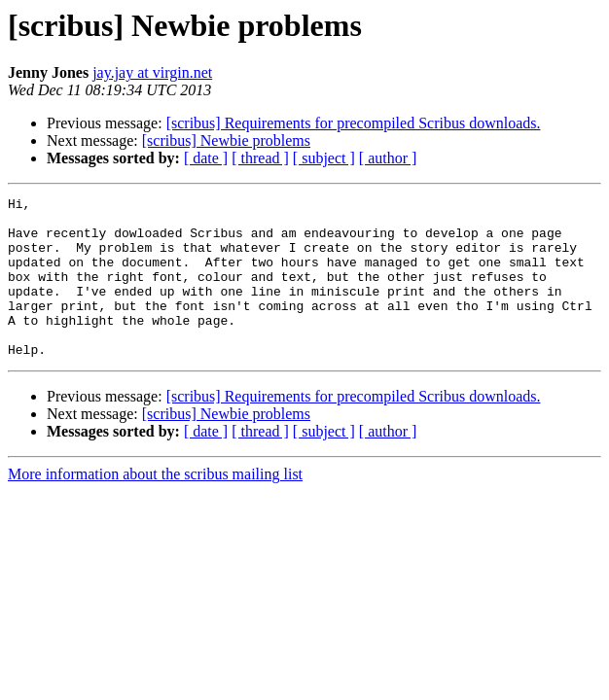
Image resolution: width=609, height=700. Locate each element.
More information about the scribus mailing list (155, 506)
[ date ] (206, 158)
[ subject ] (324, 158)
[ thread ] (260, 158)
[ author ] (388, 158)
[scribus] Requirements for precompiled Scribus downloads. (354, 123)
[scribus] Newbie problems (226, 140)
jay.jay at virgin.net (152, 72)
